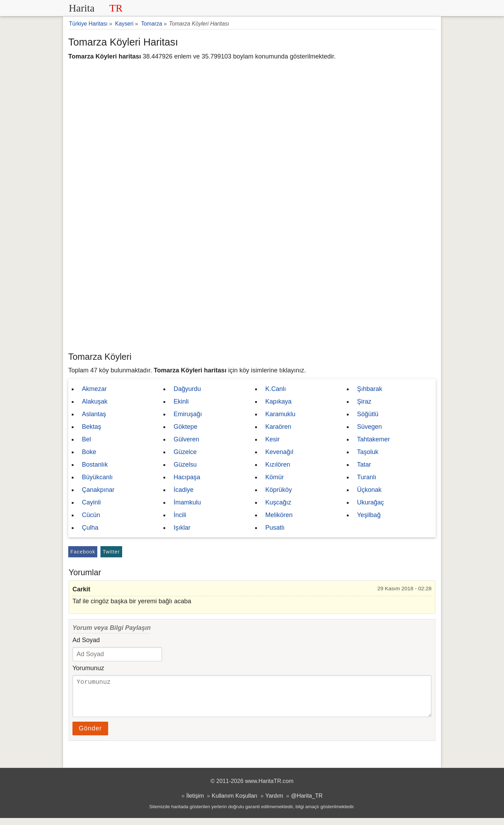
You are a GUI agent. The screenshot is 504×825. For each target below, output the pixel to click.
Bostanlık (95, 465)
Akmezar (94, 389)
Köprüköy (279, 490)
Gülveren (186, 439)
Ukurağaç (370, 502)
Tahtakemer (373, 439)
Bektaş (92, 427)
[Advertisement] (252, 296)
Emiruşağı (188, 414)
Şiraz (364, 401)
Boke (89, 452)
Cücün (91, 515)
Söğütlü (368, 414)
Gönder (90, 735)
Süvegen (369, 427)
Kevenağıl (279, 452)
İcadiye (184, 490)
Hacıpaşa (187, 477)
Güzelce (185, 452)
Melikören (279, 515)
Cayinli (91, 502)
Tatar (364, 465)
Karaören (278, 427)
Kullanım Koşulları (234, 803)
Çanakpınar (98, 490)
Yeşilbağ (369, 515)
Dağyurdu (187, 389)
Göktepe (185, 427)
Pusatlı (275, 528)
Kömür (275, 477)
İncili (180, 515)
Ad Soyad (86, 640)
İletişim (195, 803)
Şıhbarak (370, 389)
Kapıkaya (278, 401)
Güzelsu (185, 465)
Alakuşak (95, 401)
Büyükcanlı (97, 477)
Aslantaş (94, 414)
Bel (86, 439)
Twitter (111, 552)
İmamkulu (187, 502)
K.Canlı (276, 389)
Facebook (83, 552)
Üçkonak (369, 490)
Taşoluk (368, 452)
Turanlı (367, 477)
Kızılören (278, 465)
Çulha (90, 528)
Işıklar (182, 528)
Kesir (272, 439)
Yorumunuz (88, 668)
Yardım (274, 803)
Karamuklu (280, 414)
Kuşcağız (278, 502)
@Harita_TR (307, 803)
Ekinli (181, 401)
